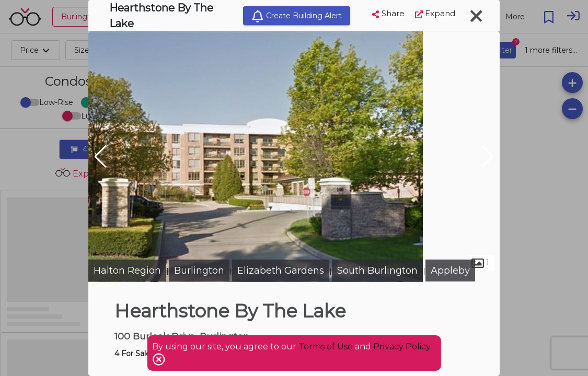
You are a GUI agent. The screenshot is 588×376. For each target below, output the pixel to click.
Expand (435, 13)
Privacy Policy (402, 346)
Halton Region (127, 271)
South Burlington (377, 271)
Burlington (199, 271)
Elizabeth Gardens (281, 271)
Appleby (450, 271)
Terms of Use (326, 346)
